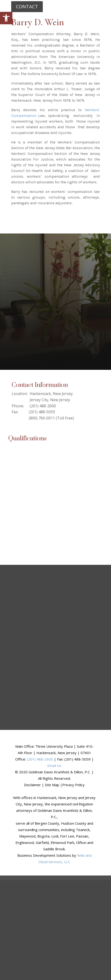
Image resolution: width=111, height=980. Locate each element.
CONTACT (27, 7)
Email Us (54, 766)
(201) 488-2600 (40, 759)
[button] (6, 18)
